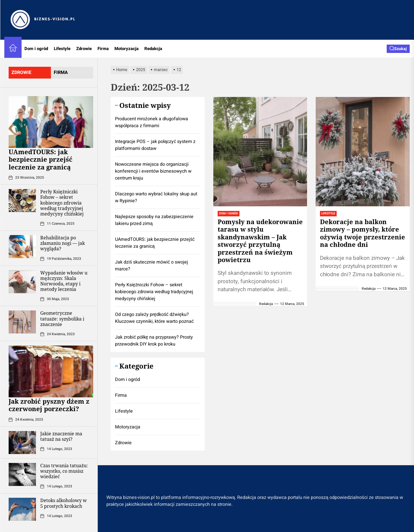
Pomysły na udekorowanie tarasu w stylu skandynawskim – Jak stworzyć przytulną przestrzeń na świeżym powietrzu (260, 241)
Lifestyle (62, 49)
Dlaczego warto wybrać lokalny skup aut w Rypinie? (156, 197)
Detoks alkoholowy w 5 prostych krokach (64, 503)
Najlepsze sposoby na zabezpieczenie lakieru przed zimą (154, 220)
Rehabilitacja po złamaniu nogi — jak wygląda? (63, 243)
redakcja (266, 304)
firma (61, 73)
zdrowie (21, 73)
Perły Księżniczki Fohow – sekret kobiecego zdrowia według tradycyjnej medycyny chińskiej (62, 203)
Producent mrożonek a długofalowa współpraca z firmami (152, 122)
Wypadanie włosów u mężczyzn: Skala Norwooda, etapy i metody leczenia (64, 281)
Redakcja (153, 49)
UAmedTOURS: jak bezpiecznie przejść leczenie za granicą (41, 159)
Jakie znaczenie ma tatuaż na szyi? (61, 436)
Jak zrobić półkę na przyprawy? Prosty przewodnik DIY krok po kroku (154, 341)
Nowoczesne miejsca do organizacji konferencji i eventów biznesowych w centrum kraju (153, 171)
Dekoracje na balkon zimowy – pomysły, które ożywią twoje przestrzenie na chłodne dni (363, 233)
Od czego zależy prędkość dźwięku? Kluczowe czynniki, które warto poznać (154, 318)
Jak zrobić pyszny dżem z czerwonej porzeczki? (49, 405)
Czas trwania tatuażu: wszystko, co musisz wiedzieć (64, 471)
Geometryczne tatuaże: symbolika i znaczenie (62, 319)
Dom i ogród (36, 49)
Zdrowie (84, 49)
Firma (103, 49)
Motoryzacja (126, 49)
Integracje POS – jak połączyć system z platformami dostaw (155, 145)
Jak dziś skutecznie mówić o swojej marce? (152, 266)
